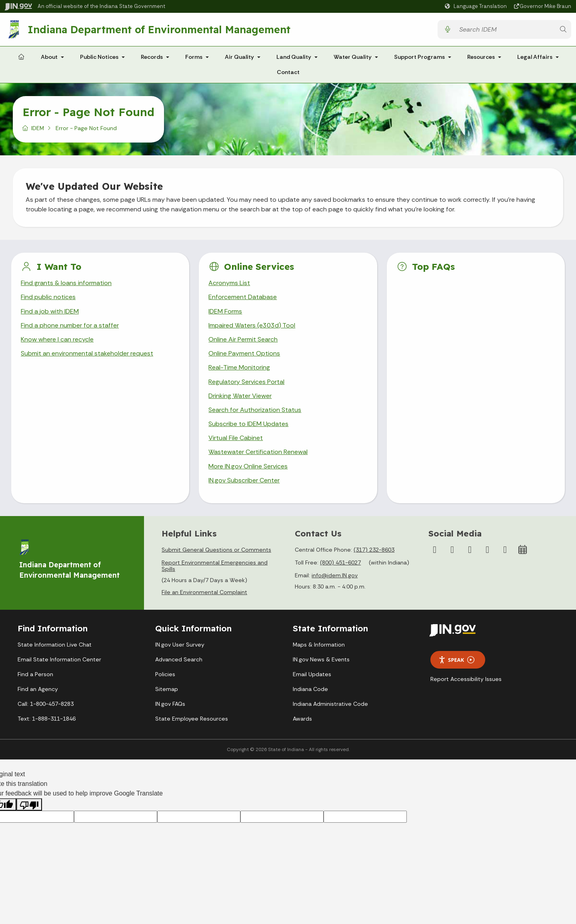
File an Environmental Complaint (204, 592)
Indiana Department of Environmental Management (159, 29)
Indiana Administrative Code (330, 704)
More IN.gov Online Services (248, 466)
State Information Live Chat (55, 645)
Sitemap (167, 689)
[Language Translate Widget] (477, 6)
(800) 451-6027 (340, 562)
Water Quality (353, 57)
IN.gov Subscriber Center (244, 480)
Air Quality (239, 57)
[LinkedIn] (488, 550)
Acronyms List (229, 283)
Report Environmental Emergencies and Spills (215, 566)
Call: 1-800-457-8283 (46, 704)
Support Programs (419, 57)
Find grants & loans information (66, 283)
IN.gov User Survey (180, 645)
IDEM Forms (225, 311)
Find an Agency (38, 689)
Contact (288, 72)
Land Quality (294, 57)
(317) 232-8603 (374, 550)
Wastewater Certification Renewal (258, 452)
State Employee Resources (192, 719)
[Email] (505, 550)
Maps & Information (319, 645)
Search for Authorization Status (255, 410)
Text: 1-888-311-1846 (47, 719)
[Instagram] (452, 550)
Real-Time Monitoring (239, 367)
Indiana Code (310, 689)
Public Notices (99, 57)
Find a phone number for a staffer (70, 325)
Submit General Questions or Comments (216, 550)
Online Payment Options (244, 353)
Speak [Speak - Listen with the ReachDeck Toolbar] (456, 660)
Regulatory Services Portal (246, 382)
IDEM (38, 128)
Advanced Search (179, 659)
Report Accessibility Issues (466, 679)
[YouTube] (470, 550)
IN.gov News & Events (321, 659)
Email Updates (312, 674)
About (49, 57)
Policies (165, 674)
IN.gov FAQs (170, 704)
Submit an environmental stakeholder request (87, 353)
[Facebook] (435, 550)
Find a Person (35, 674)
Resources (481, 57)
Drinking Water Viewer (240, 396)
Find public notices (48, 297)
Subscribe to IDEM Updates (248, 424)
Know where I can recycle (57, 339)
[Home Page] (21, 57)
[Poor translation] (29, 804)
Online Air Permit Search (243, 339)
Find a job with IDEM (50, 311)
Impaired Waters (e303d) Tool (252, 325)
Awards (302, 719)
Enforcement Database (243, 297)
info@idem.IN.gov (335, 575)
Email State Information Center (59, 659)
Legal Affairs (535, 57)
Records (152, 57)
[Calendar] (523, 550)
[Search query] (505, 29)
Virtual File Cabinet (236, 438)
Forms (194, 57)
